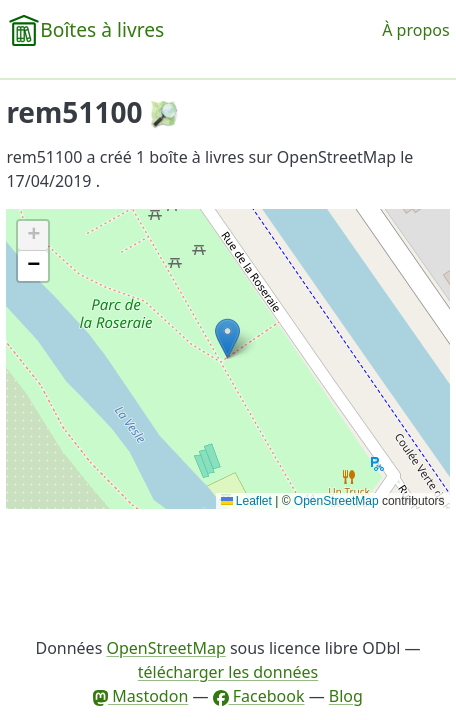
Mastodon (140, 696)
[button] (227, 338)
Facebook (259, 696)
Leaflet (246, 501)
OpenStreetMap (336, 501)
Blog (346, 696)
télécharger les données (228, 672)
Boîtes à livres (102, 29)
